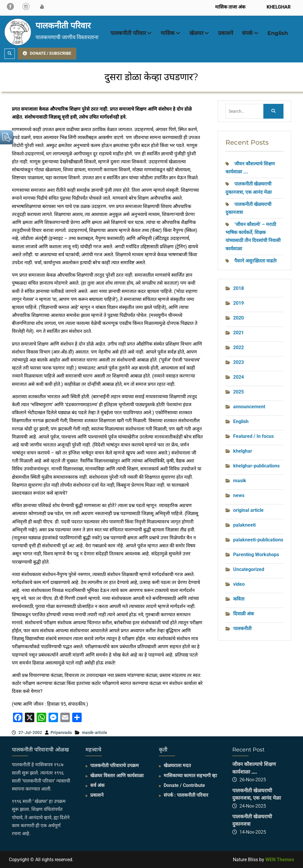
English (278, 33)
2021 (238, 333)
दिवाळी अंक (244, 614)
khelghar (243, 451)
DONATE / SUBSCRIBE (47, 53)
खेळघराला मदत (177, 765)
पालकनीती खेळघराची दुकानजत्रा (252, 820)
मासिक (168, 33)
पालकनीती (242, 629)
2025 (238, 392)
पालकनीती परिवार (63, 25)
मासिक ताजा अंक (230, 7)
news (239, 495)
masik (240, 481)
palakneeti (244, 525)
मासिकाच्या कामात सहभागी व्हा (190, 776)
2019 (238, 303)
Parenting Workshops (256, 555)
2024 (238, 377)
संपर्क (247, 33)
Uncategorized (249, 569)
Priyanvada (61, 733)
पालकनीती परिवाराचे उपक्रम (115, 765)
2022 (238, 347)
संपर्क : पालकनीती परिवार (186, 795)
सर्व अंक (97, 785)
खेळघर (196, 33)
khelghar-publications (256, 466)
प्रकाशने (226, 33)
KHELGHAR (278, 7)
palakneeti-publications (258, 540)
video (239, 584)
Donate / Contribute (184, 785)
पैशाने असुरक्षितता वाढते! (256, 261)
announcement (249, 407)
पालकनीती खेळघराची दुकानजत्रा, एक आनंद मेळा (257, 794)
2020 (238, 318)
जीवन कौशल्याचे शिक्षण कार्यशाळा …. (254, 768)
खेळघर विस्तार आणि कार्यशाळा (117, 776)
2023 (238, 362)
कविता (239, 599)
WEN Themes (280, 860)
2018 (238, 288)
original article (248, 510)
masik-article (95, 733)
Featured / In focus (253, 436)
